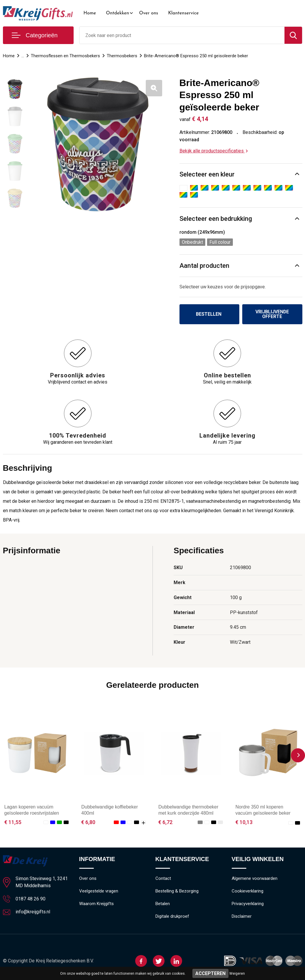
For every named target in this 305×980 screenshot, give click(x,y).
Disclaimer (242, 917)
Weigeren (237, 974)
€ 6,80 (88, 822)
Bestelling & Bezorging (177, 891)
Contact (163, 879)
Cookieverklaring (248, 891)
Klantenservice (183, 13)
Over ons (149, 13)
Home (90, 13)
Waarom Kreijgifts (96, 904)
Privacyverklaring (248, 904)
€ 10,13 (244, 822)
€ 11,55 (13, 822)
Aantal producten (204, 266)
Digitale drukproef (172, 917)
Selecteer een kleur (207, 174)
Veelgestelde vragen (99, 891)
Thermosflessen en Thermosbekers (65, 56)
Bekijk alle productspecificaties (214, 151)
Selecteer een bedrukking (216, 219)
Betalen (163, 904)
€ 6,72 (165, 822)
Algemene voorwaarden (255, 879)
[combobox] (182, 35)
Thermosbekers (122, 56)
